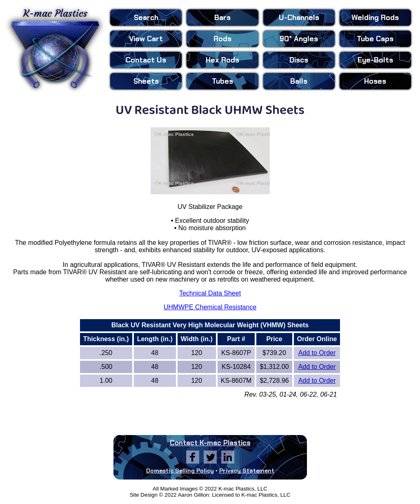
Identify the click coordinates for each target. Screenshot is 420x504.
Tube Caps (375, 39)
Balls (299, 81)
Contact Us (146, 60)
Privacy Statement (247, 471)
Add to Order (317, 353)
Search (146, 18)
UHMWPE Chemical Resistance (210, 307)
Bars (222, 18)
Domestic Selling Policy (180, 471)
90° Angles (299, 39)
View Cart (146, 39)
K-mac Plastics (55, 48)
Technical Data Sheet (210, 293)
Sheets (146, 81)
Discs (299, 60)
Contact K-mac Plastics (210, 443)
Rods (222, 39)
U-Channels (299, 18)
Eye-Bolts (375, 60)
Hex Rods (222, 60)
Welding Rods (375, 18)
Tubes (222, 81)
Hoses (375, 81)
